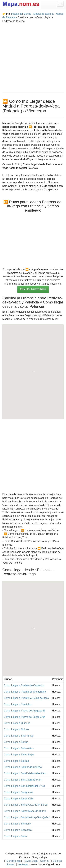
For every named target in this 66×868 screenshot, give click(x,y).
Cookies (45, 861)
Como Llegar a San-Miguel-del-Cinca (24, 786)
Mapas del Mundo (21, 14)
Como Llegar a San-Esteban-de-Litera (25, 773)
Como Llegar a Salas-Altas (19, 748)
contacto (23, 864)
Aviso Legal (32, 861)
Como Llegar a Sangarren (18, 792)
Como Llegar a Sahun (16, 742)
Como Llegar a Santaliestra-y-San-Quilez (27, 817)
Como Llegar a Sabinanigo (19, 736)
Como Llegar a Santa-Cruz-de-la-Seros (26, 805)
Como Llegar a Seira (15, 836)
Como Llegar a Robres (16, 729)
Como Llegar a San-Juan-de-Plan (22, 780)
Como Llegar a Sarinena (17, 824)
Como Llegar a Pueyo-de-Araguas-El (24, 711)
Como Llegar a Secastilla (18, 830)
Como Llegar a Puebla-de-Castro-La (24, 685)
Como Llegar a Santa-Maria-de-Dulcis (25, 811)
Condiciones (14, 861)
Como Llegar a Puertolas (18, 704)
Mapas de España (44, 14)
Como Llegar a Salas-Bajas (19, 755)
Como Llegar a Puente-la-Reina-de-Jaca (26, 698)
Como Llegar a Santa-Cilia (18, 799)
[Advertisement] (33, 56)
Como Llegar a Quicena (17, 723)
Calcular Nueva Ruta (33, 289)
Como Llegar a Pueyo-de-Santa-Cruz (24, 717)
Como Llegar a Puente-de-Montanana (25, 692)
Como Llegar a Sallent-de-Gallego (23, 767)
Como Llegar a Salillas (16, 761)
